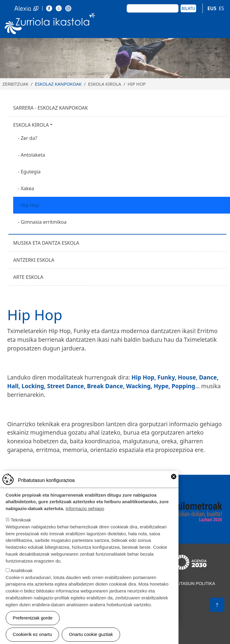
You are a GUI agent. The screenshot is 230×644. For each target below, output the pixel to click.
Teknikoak (21, 527)
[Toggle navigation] (218, 25)
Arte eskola (28, 277)
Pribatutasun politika (188, 583)
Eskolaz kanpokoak (58, 84)
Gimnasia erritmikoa (44, 222)
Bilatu (188, 8)
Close (174, 484)
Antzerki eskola (34, 260)
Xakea (27, 188)
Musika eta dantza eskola (46, 243)
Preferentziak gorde (33, 625)
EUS (212, 8)
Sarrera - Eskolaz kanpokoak (51, 108)
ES (221, 8)
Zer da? (29, 138)
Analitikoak (21, 578)
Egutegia (31, 172)
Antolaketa (33, 155)
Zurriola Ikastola (50, 25)
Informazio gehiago (85, 516)
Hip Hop (30, 205)
